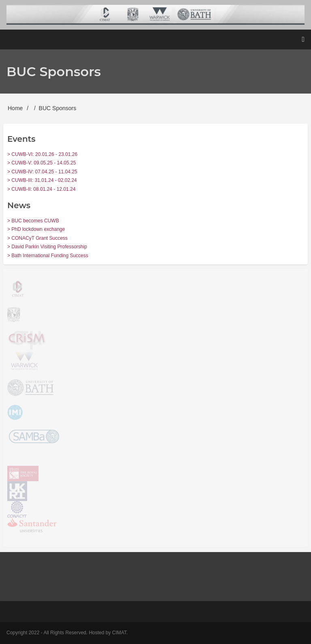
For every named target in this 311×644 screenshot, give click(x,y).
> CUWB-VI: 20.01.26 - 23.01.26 (42, 154)
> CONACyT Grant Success (37, 238)
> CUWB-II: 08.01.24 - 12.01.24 (41, 189)
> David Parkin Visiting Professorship (47, 247)
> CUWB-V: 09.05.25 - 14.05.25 (42, 163)
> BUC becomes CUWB (33, 221)
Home (15, 108)
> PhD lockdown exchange (36, 229)
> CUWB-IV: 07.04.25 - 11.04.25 (42, 172)
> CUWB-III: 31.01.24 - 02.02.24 (42, 180)
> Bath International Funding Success (48, 256)
